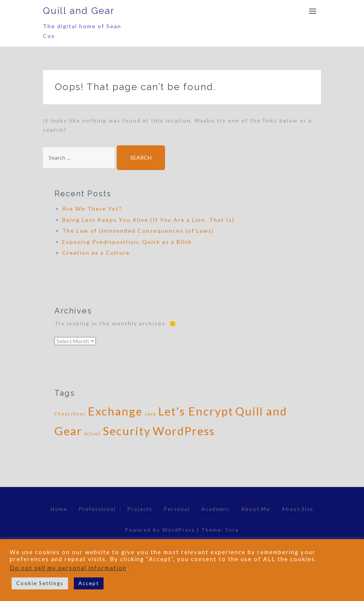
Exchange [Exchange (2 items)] (115, 411)
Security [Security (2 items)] (127, 431)
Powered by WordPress (160, 530)
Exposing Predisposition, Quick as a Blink (127, 242)
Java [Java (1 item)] (150, 414)
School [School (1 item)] (93, 433)
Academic (215, 509)
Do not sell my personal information (68, 568)
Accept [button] (89, 583)
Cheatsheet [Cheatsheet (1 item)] (70, 414)
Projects (140, 509)
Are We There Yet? (92, 209)
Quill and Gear (79, 11)
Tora (232, 530)
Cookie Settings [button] (40, 583)
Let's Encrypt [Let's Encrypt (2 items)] (196, 411)
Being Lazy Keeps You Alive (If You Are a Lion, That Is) (148, 220)
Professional (97, 509)
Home (59, 509)
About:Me (256, 509)
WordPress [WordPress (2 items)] (184, 431)
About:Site (298, 509)
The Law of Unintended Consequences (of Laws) (138, 231)
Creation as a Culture (96, 253)
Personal (177, 509)
